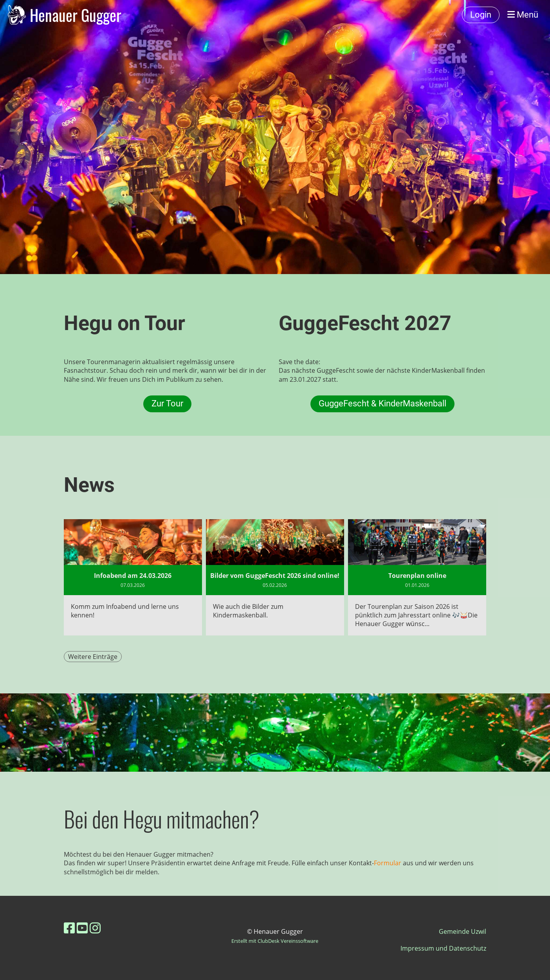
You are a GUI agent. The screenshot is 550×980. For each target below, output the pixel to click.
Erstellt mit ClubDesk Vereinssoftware (275, 941)
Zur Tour (167, 403)
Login (481, 15)
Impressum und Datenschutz (443, 948)
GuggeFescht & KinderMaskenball (382, 403)
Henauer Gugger (76, 15)
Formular (388, 863)
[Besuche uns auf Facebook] (69, 928)
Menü (523, 15)
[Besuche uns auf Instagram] (95, 928)
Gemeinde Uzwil (463, 931)
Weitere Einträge (93, 657)
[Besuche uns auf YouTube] (82, 928)
